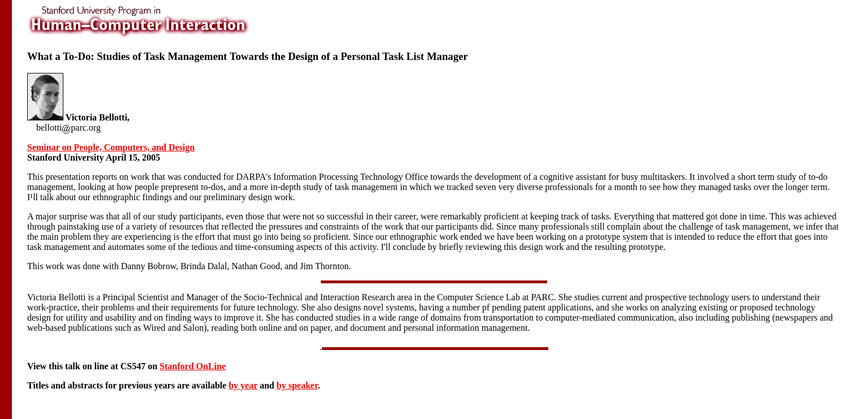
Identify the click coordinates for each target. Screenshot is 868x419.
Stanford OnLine (193, 366)
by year (243, 385)
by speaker (297, 385)
